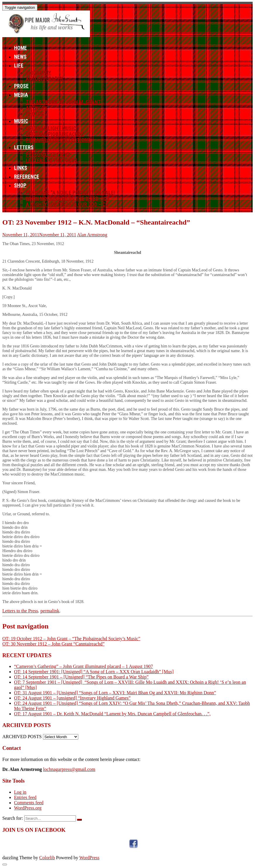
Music (21, 121)
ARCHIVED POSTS (22, 737)
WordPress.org (28, 808)
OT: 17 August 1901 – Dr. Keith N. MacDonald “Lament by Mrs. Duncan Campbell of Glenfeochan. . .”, (112, 714)
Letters (24, 147)
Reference (27, 177)
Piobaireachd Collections (58, 140)
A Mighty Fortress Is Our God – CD (67, 204)
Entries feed (25, 797)
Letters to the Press (52, 161)
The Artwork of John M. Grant (63, 102)
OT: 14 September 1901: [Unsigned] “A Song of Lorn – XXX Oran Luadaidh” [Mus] (94, 672)
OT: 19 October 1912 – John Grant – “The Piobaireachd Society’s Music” (71, 639)
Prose (21, 86)
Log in (20, 792)
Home (20, 48)
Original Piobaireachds (55, 134)
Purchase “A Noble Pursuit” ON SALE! (70, 193)
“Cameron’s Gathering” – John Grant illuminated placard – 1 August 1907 (83, 666)
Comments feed (29, 803)
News (20, 57)
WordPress (89, 858)
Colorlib (47, 858)
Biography (38, 73)
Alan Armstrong (92, 235)
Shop (20, 185)
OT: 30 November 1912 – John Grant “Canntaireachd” (53, 644)
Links (21, 168)
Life (19, 66)
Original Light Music (51, 128)
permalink (50, 611)
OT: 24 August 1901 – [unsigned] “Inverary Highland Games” (72, 698)
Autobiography (45, 79)
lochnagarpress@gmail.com (69, 769)
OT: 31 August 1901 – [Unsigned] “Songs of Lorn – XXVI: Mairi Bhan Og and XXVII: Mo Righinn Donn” (115, 693)
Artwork (37, 108)
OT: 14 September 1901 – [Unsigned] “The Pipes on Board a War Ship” (81, 677)
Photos (35, 114)
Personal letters (48, 155)
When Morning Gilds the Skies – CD (67, 199)
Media (21, 95)
